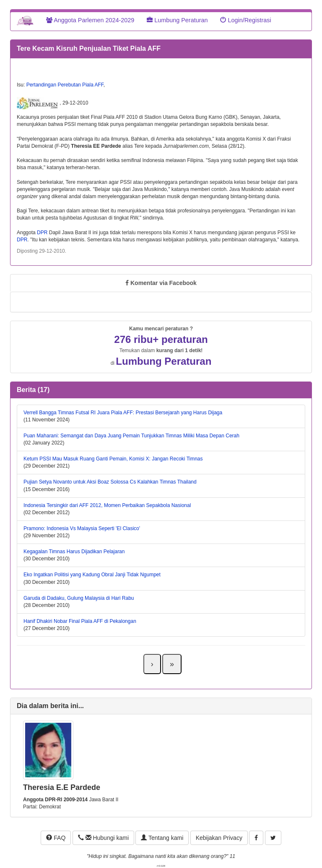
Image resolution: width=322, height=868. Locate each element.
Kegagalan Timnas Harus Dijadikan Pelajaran (74, 552)
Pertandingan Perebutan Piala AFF (65, 85)
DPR (42, 233)
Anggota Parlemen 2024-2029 (90, 20)
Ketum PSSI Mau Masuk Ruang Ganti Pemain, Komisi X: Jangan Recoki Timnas (113, 459)
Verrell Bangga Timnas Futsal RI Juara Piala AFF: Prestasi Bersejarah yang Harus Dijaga (123, 413)
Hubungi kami (103, 838)
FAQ (56, 838)
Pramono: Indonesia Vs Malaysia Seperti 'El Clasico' (82, 528)
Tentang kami (162, 838)
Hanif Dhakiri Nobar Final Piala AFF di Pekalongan (80, 621)
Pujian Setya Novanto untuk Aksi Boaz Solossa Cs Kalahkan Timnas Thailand (110, 482)
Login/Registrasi (245, 20)
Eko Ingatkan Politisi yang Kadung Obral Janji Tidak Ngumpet (92, 575)
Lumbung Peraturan (177, 20)
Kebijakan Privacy (219, 838)
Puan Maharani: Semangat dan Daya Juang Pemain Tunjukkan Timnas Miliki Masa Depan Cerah (131, 436)
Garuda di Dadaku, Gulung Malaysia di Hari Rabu (79, 598)
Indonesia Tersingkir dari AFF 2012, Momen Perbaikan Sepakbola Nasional (107, 505)
